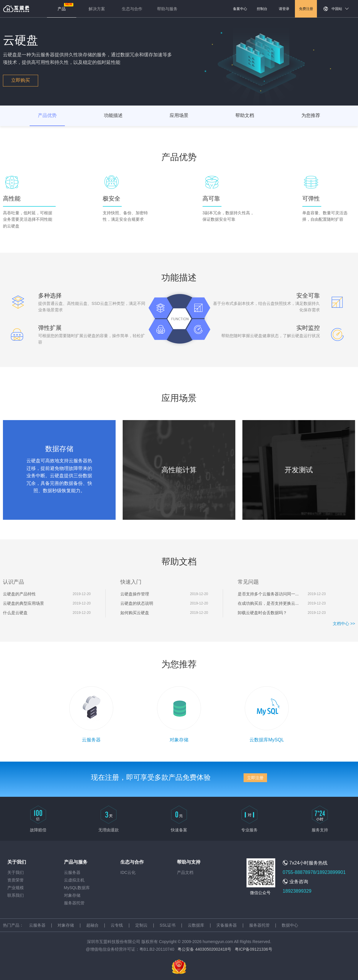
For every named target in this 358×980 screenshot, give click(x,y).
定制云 (141, 925)
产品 (62, 9)
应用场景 (179, 115)
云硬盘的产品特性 (19, 594)
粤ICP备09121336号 (254, 949)
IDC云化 (128, 872)
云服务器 (91, 714)
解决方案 (97, 9)
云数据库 (196, 925)
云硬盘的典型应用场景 (23, 603)
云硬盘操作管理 (135, 594)
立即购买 (21, 80)
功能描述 (113, 115)
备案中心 (240, 9)
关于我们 (16, 872)
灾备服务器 (227, 925)
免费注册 (306, 9)
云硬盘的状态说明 (137, 603)
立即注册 (255, 778)
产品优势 (47, 115)
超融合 (92, 925)
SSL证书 (168, 925)
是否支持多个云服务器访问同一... (268, 594)
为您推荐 (311, 115)
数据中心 (290, 925)
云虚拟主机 (74, 880)
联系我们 (16, 895)
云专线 (117, 925)
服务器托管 (74, 903)
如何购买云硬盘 (135, 613)
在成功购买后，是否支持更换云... (268, 603)
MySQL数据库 (77, 888)
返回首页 (16, 9)
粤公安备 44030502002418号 (204, 949)
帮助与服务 (167, 9)
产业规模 (16, 888)
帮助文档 (245, 115)
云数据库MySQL (267, 714)
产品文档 (185, 872)
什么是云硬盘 (15, 613)
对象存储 (179, 714)
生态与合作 (132, 9)
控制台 (262, 9)
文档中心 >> (344, 624)
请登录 (284, 9)
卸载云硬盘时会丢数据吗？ (262, 613)
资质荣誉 (16, 880)
